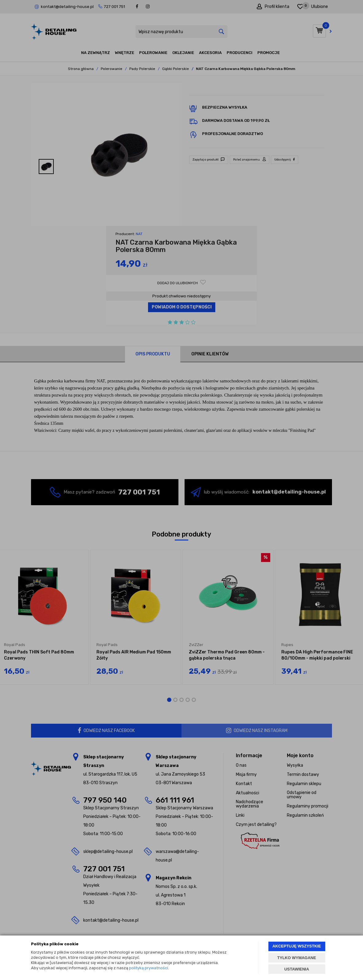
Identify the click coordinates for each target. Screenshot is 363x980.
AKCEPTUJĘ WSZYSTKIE (297, 946)
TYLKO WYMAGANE (297, 958)
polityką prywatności (148, 968)
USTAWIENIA (297, 969)
